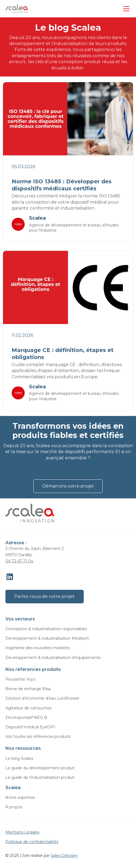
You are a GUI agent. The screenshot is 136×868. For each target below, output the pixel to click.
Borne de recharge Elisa (28, 689)
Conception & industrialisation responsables (46, 629)
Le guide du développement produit (40, 768)
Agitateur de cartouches (28, 708)
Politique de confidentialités (32, 842)
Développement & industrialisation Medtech (47, 638)
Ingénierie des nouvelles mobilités (38, 648)
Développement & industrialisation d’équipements (53, 658)
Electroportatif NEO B (26, 718)
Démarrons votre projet (68, 486)
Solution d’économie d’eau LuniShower (42, 698)
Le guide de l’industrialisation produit (40, 777)
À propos (14, 807)
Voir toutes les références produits (38, 736)
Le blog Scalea (19, 758)
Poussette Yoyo (20, 679)
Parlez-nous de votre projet (45, 596)
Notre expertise (20, 797)
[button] (125, 9)
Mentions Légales (22, 832)
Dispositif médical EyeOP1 (30, 727)
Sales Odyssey (64, 856)
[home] (17, 9)
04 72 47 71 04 (19, 561)
